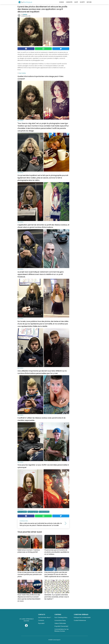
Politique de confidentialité (82, 617)
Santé (76, 2)
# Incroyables (22, 512)
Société (82, 2)
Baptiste (25, 14)
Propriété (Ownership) (61, 626)
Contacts (41, 620)
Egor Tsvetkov (23, 73)
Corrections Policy (60, 620)
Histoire (89, 2)
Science (62, 2)
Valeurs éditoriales (60, 623)
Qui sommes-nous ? (45, 617)
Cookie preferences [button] (80, 620)
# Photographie (33, 512)
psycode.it (41, 623)
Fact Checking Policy (61, 617)
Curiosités (69, 2)
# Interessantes (44, 512)
